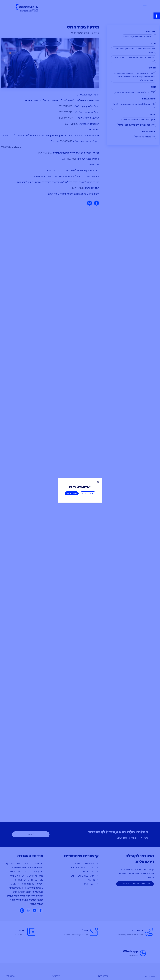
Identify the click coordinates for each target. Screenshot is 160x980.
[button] (157, 16)
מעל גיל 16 (72, 493)
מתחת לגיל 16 (88, 493)
